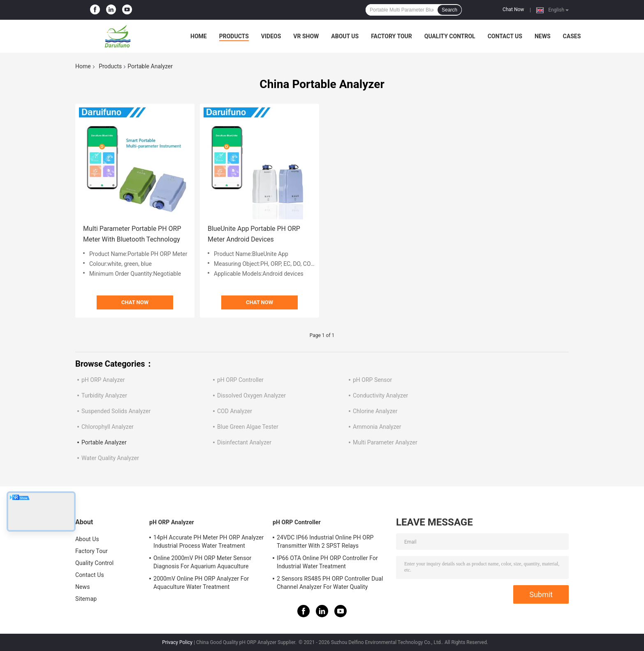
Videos (271, 36)
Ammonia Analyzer (377, 427)
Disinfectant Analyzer (244, 442)
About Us (345, 36)
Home (199, 36)
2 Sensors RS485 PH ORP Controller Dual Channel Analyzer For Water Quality (330, 583)
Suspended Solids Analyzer (116, 411)
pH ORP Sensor (372, 380)
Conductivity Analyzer (380, 395)
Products (234, 36)
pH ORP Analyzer (103, 380)
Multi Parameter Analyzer (385, 442)
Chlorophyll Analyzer (108, 427)
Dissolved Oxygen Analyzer (251, 395)
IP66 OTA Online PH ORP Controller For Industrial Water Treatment (327, 562)
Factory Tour (391, 36)
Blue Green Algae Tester (248, 427)
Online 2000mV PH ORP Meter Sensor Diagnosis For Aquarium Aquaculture (202, 562)
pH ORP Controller (240, 380)
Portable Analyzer (104, 442)
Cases (572, 36)
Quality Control (450, 36)
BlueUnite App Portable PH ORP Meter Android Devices (254, 234)
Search (449, 10)
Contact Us (505, 36)
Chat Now (513, 9)
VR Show (306, 36)
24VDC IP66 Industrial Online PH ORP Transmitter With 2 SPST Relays (325, 542)
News (543, 36)
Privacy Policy (177, 642)
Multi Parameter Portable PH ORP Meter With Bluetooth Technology (132, 234)
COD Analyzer (235, 411)
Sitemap (86, 599)
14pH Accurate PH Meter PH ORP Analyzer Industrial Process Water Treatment (208, 542)
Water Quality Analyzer (110, 458)
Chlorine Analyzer (375, 411)
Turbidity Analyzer (104, 395)
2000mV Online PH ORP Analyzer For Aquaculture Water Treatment (201, 583)
